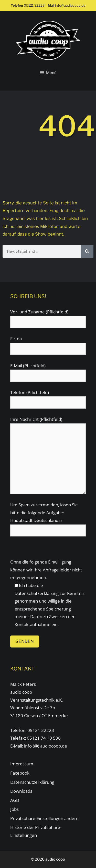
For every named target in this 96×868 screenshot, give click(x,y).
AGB (15, 800)
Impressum (22, 764)
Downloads (21, 791)
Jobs (14, 809)
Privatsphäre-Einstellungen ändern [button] (44, 818)
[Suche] (87, 251)
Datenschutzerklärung (37, 593)
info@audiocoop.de (70, 5)
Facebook (20, 773)
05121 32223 (34, 5)
